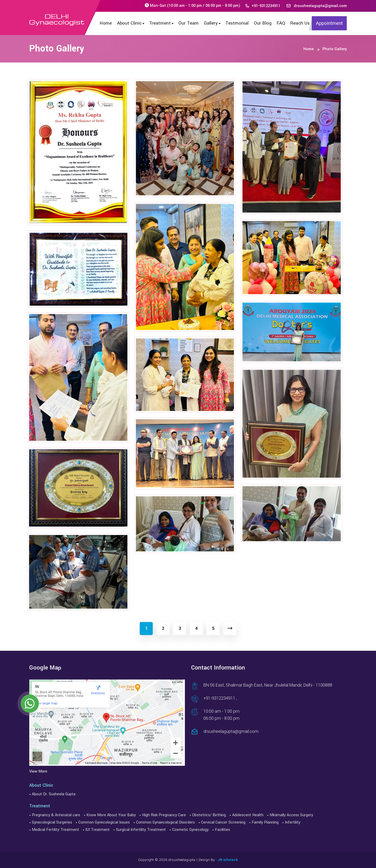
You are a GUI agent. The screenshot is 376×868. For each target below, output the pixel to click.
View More (38, 771)
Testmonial (237, 23)
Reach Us (300, 23)
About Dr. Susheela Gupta (54, 794)
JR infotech (228, 860)
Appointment (329, 23)
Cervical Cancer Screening (223, 822)
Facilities (222, 830)
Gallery (213, 23)
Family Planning (265, 822)
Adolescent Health (248, 815)
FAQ (281, 23)
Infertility (293, 822)
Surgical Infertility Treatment (141, 830)
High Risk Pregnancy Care (164, 815)
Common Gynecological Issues (104, 822)
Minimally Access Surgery (291, 815)
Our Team (189, 23)
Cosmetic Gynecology (190, 830)
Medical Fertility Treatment (55, 830)
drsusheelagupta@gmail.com (316, 6)
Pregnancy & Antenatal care (56, 815)
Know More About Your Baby (111, 815)
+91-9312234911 (263, 6)
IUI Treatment (98, 830)
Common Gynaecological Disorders (165, 822)
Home (106, 23)
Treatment (162, 23)
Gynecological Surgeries (52, 822)
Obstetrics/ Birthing (209, 815)
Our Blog (263, 23)
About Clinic (131, 23)
